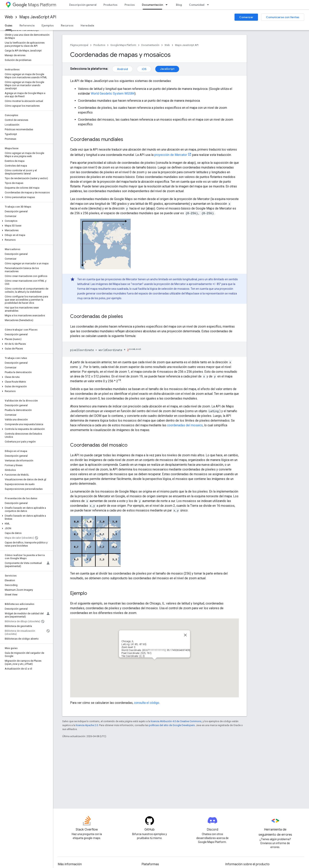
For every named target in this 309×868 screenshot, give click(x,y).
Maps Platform (34, 5)
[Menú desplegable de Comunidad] (209, 5)
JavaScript (167, 69)
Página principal (79, 45)
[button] (26, 197)
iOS (144, 69)
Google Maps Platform (123, 45)
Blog (179, 5)
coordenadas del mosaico (185, 425)
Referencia (27, 25)
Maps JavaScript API (38, 17)
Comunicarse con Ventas (283, 17)
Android (122, 69)
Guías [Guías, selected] (9, 25)
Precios (130, 5)
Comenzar (246, 17)
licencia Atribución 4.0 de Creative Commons (176, 721)
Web (9, 17)
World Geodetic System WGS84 (113, 94)
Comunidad (197, 5)
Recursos (67, 25)
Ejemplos (48, 25)
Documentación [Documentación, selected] (152, 5)
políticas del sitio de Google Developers (172, 725)
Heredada (87, 25)
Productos (110, 5)
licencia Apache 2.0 (87, 725)
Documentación (150, 45)
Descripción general (83, 5)
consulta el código (147, 703)
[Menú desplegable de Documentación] (168, 5)
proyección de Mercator (171, 155)
